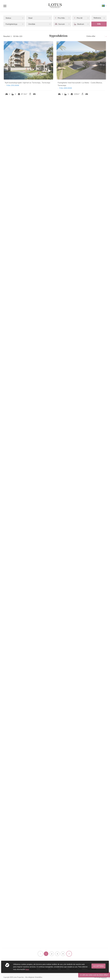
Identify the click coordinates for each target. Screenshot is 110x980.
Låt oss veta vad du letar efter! (95, 975)
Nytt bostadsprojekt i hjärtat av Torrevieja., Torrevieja (29, 83)
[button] (14, 18)
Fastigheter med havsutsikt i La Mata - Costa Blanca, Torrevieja (81, 84)
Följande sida (69, 954)
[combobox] (99, 18)
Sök (99, 24)
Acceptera (98, 966)
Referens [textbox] (97, 18)
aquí (27, 969)
